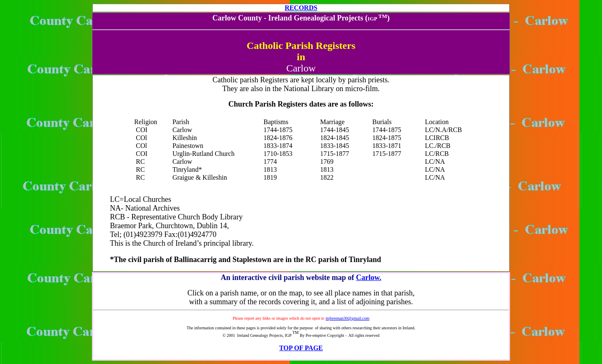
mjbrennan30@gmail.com (347, 318)
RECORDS (301, 8)
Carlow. (369, 277)
